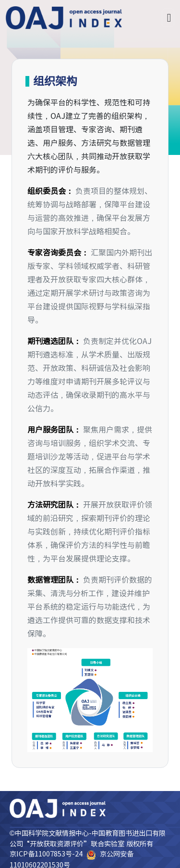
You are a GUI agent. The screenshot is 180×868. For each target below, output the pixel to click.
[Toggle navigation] (168, 18)
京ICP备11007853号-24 (46, 854)
